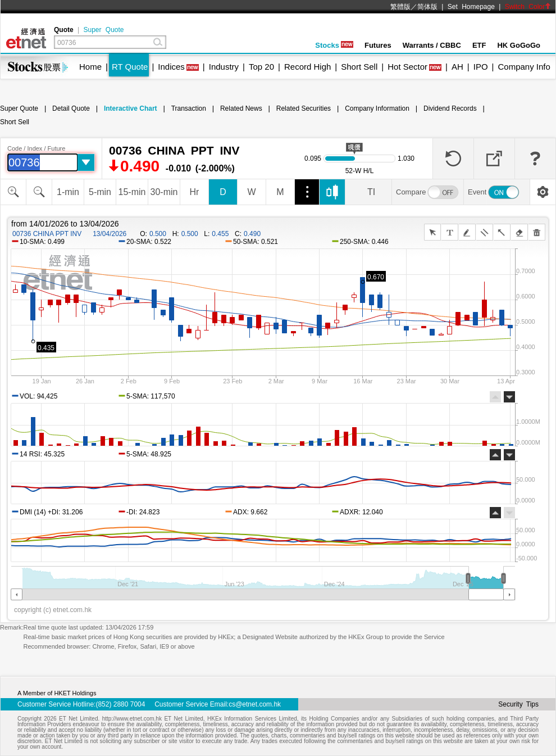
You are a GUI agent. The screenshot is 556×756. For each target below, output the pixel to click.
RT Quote (130, 67)
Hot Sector (407, 67)
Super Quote (103, 30)
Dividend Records (450, 108)
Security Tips (518, 704)
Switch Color (528, 7)
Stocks (334, 45)
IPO (481, 67)
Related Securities (304, 108)
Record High (307, 67)
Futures (378, 45)
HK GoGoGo (519, 45)
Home (90, 67)
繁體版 (400, 7)
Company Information (377, 108)
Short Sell (359, 67)
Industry (224, 67)
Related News (241, 108)
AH (457, 67)
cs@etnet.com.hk (255, 704)
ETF (479, 45)
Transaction (189, 108)
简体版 (427, 7)
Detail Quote (71, 108)
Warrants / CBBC (432, 45)
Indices (171, 67)
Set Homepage (471, 7)
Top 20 (261, 67)
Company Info (524, 67)
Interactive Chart (131, 108)
